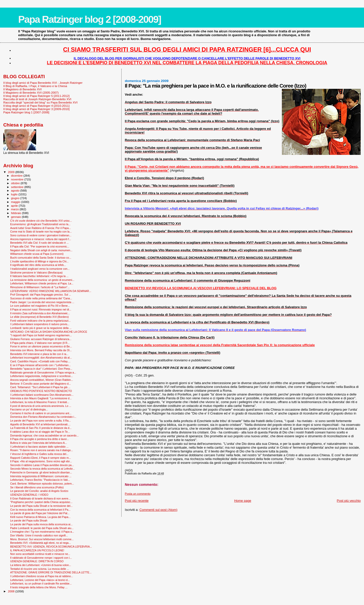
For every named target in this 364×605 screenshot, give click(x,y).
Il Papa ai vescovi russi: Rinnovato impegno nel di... (41, 309)
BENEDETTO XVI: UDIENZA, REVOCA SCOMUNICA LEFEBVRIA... (51, 547)
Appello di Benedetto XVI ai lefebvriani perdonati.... (40, 424)
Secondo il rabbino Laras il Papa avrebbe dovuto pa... (42, 465)
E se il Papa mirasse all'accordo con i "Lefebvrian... (40, 365)
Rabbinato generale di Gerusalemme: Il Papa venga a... (43, 372)
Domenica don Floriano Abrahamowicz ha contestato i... (43, 417)
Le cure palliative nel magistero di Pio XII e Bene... (40, 306)
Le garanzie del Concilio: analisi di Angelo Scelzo (39, 491)
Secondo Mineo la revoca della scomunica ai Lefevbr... (42, 469)
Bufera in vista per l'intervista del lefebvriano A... (39, 443)
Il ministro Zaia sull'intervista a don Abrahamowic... (40, 313)
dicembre (17, 176)
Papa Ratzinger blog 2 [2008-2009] (90, 19)
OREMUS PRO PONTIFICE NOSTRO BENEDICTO (41, 391)
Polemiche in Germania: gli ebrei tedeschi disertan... (41, 472)
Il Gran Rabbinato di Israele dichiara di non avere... (40, 498)
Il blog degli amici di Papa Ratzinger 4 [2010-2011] (36, 106)
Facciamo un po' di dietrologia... (29, 409)
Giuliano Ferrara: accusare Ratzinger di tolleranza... (41, 339)
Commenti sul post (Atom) (158, 510)
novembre (18, 179)
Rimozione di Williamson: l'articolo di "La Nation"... (40, 287)
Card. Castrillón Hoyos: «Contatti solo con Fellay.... (40, 361)
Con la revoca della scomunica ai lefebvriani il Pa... (40, 510)
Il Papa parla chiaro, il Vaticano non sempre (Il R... (40, 343)
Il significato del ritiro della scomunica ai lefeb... (38, 265)
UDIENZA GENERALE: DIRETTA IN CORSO (37, 561)
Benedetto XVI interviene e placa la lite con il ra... (39, 354)
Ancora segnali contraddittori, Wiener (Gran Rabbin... (42, 380)
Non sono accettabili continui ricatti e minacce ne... (40, 554)
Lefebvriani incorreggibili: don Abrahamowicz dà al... (41, 358)
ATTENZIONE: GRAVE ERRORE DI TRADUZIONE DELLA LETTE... (51, 572)
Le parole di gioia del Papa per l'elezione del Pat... (40, 513)
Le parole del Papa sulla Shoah (29, 520)
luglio (15, 194)
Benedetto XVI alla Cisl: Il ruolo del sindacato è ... (39, 243)
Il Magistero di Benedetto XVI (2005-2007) (31, 92)
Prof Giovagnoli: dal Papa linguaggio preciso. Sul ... (41, 295)
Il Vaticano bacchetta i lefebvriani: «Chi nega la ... (39, 276)
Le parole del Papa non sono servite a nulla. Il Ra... (40, 421)
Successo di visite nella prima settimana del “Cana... (41, 298)
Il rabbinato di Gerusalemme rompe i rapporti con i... (41, 558)
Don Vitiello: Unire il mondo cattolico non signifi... (39, 535)
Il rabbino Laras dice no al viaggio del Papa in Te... (40, 432)
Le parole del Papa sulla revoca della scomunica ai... (41, 524)
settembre (18, 187)
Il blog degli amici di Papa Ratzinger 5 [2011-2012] (36, 96)
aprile (15, 206)
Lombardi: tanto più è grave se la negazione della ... (41, 328)
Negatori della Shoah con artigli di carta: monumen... (41, 250)
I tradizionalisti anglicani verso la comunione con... (40, 269)
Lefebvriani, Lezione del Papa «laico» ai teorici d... (40, 580)
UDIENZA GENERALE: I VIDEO (29, 495)
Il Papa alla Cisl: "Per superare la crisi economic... (40, 246)
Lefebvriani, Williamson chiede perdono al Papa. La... (42, 283)
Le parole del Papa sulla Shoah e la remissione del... (41, 506)
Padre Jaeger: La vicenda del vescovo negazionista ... (42, 302)
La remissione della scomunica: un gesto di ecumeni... (42, 280)
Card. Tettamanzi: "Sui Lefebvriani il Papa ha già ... (40, 387)
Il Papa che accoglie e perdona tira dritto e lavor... (39, 439)
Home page (243, 501)
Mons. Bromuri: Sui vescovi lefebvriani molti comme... (42, 539)
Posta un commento (138, 494)
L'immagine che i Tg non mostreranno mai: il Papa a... (42, 532)
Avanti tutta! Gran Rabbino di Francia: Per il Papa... (40, 228)
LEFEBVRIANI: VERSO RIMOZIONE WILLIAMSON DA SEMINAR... (51, 291)
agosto (16, 191)
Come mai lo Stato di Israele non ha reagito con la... (41, 232)
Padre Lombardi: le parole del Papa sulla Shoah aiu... (42, 528)
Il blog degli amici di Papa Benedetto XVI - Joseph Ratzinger (43, 83)
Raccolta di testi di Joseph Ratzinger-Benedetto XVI (37, 99)
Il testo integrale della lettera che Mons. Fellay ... (39, 587)
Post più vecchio (349, 501)
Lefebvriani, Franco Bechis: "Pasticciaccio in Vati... (40, 480)
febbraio (17, 213)
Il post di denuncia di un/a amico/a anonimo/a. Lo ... (41, 406)
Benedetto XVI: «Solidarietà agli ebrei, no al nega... (40, 543)
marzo (15, 209)
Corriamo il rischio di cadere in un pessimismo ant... (41, 413)
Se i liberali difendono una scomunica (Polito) (37, 487)
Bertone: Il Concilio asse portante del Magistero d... (40, 384)
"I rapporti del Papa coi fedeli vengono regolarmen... (41, 335)
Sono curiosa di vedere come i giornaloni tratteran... (41, 235)
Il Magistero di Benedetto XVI (22, 89)
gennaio (17, 217)
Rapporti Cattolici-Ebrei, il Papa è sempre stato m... (40, 458)
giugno (16, 198)
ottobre (16, 183)
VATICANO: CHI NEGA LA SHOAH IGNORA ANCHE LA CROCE (49, 332)
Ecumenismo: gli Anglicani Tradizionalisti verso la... (40, 224)
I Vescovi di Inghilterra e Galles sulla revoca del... (39, 454)
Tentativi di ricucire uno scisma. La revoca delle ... (40, 569)
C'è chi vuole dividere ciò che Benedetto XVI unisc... (41, 221)
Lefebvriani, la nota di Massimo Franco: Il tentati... (40, 402)
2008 (12, 591)
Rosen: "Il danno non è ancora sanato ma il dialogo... (41, 450)
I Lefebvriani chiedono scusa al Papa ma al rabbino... (42, 576)
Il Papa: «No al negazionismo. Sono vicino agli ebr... (41, 461)
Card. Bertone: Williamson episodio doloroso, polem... (42, 484)
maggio (16, 202)
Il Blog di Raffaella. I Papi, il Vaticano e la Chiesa (35, 86)
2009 (12, 172)
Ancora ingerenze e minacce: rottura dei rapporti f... (41, 239)
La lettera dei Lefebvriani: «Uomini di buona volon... (41, 565)
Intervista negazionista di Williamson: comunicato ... (41, 476)
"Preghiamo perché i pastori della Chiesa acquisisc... (41, 502)
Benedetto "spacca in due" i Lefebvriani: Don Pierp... (41, 369)
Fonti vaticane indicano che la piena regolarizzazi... (40, 321)
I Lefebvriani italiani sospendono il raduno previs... (40, 324)
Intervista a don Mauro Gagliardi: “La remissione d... (41, 398)
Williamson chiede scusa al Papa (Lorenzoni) (37, 254)
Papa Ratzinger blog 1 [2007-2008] (26, 112)
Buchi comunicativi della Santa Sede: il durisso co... (41, 258)
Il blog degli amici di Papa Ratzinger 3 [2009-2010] (36, 109)
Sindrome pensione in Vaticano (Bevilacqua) (36, 273)
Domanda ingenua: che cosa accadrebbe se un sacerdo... (44, 435)
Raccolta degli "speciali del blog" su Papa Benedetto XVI (40, 102)
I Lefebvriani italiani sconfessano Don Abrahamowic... (42, 395)
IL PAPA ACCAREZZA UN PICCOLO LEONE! (37, 550)
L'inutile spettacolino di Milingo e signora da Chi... (39, 261)
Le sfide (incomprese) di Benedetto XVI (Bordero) (39, 317)
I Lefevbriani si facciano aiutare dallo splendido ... (39, 447)
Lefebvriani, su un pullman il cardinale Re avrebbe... (41, 583)
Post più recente (137, 501)
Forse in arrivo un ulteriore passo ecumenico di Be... (41, 346)
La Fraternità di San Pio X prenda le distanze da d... (41, 428)
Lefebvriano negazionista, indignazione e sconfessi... (41, 376)
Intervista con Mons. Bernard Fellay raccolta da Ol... (41, 350)
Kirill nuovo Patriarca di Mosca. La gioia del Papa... (40, 517)
